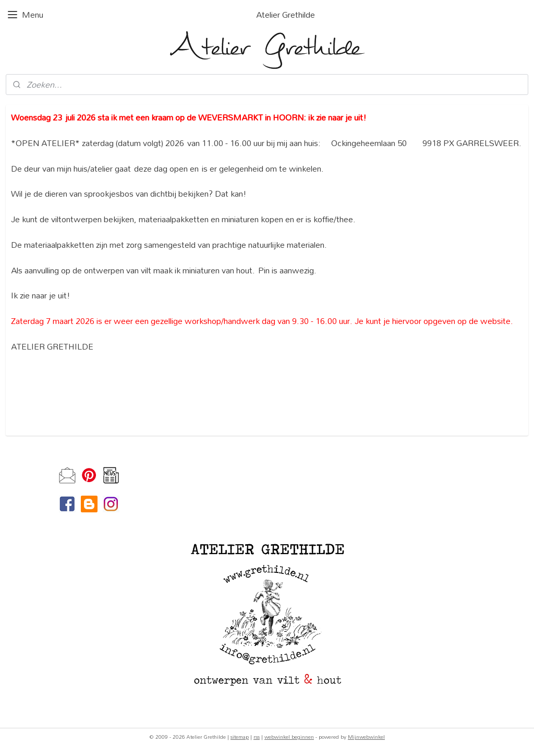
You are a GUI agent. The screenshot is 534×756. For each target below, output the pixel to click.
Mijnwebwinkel (366, 737)
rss (257, 737)
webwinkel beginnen (289, 737)
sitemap (240, 737)
